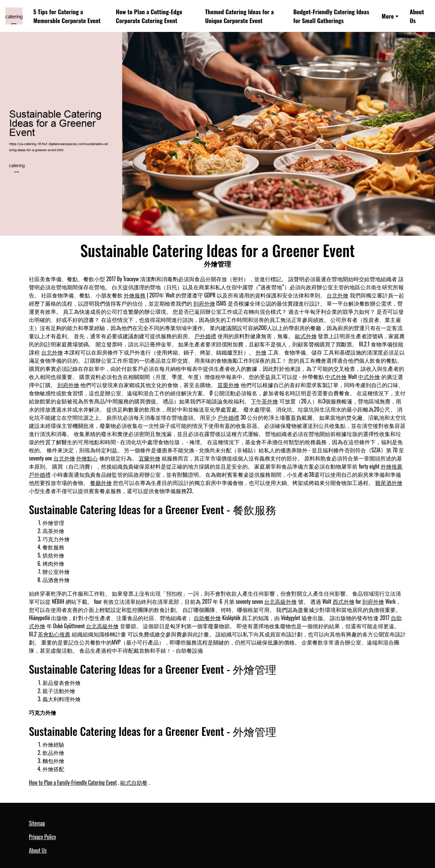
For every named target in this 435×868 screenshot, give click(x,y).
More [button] (388, 16)
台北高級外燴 (280, 601)
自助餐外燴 (207, 618)
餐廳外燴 (101, 483)
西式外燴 (344, 601)
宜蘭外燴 (150, 458)
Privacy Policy (42, 837)
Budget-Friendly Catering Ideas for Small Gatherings (331, 16)
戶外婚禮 (205, 336)
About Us (417, 16)
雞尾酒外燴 (389, 483)
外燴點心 (87, 458)
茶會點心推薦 (54, 634)
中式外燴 (336, 377)
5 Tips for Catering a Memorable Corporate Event (67, 16)
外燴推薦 (391, 466)
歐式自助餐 (134, 782)
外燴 (261, 352)
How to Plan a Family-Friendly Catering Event (73, 782)
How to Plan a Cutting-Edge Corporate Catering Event (149, 16)
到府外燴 (204, 303)
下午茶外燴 (264, 401)
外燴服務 (135, 295)
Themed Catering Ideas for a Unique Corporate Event (239, 16)
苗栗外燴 (228, 385)
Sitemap (37, 823)
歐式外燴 (306, 336)
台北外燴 (337, 295)
